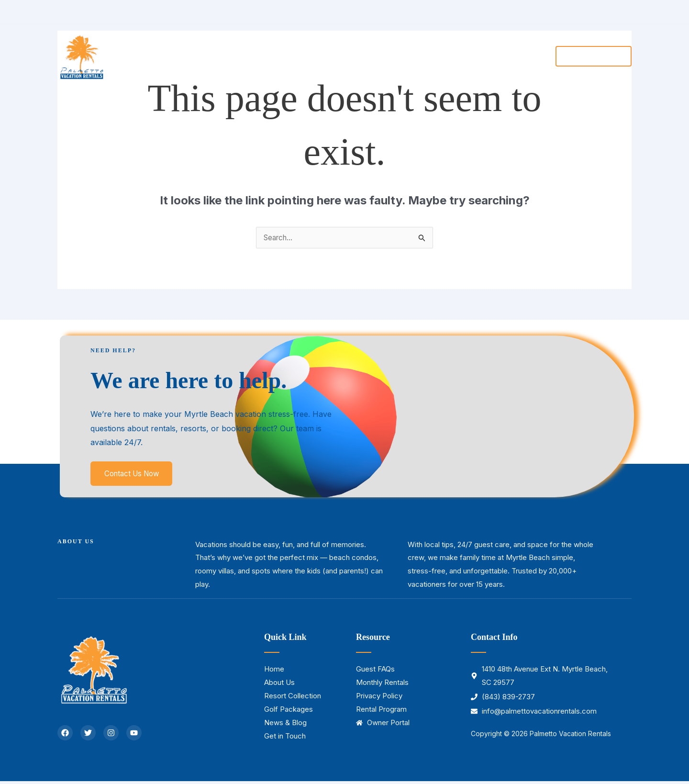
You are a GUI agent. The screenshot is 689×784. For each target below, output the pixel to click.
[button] (345, 56)
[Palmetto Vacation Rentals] (81, 55)
